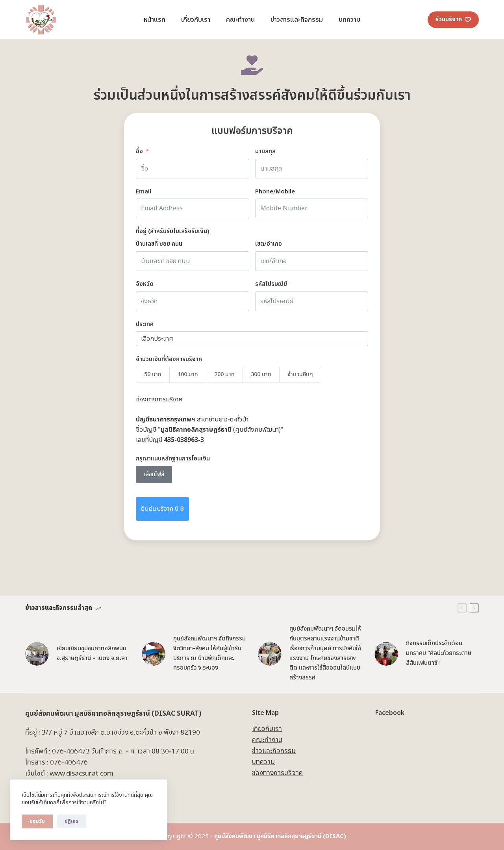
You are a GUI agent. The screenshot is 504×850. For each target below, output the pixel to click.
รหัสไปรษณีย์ (271, 284)
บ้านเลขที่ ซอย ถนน (159, 244)
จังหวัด (145, 284)
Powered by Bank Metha (252, 844)
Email (144, 192)
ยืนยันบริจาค (162, 509)
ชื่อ (139, 151)
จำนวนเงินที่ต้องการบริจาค (169, 359)
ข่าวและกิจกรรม (274, 751)
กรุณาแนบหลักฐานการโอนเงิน (173, 459)
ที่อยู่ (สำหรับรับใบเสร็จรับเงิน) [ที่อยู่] (173, 231)
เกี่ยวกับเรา (196, 20)
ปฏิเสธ (71, 821)
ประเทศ (145, 324)
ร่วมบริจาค (453, 19)
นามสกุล (265, 151)
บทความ (349, 20)
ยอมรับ (37, 821)
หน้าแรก (155, 20)
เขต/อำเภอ (269, 244)
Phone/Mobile (275, 192)
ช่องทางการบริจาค (277, 773)
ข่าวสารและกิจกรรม (297, 20)
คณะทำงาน (240, 20)
